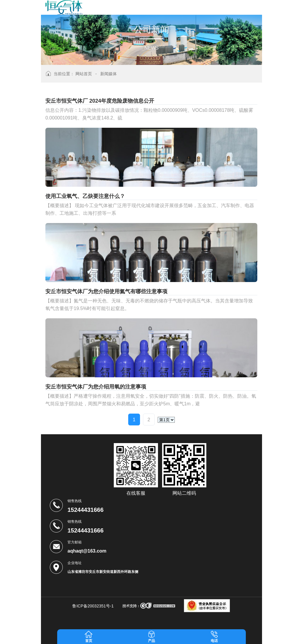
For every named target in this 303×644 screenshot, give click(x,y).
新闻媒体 (108, 74)
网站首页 (84, 74)
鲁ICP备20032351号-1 (93, 606)
